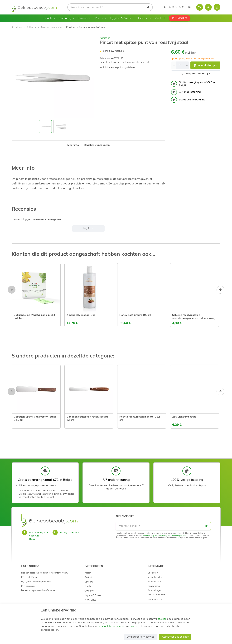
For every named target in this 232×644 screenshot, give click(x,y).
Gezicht (48, 18)
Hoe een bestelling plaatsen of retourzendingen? (45, 573)
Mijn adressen (28, 586)
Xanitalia (105, 38)
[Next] (220, 290)
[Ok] (207, 526)
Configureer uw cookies (140, 637)
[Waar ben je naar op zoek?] (110, 7)
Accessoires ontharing (51, 27)
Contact (160, 18)
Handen (83, 18)
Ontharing (65, 18)
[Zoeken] (148, 7)
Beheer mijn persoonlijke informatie (38, 590)
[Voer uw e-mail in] (163, 526)
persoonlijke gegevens (111, 626)
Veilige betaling (155, 577)
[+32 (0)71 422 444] (174, 7)
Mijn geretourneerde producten (36, 582)
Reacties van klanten (97, 145)
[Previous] (12, 290)
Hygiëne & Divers (121, 18)
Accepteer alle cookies (175, 637)
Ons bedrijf (153, 573)
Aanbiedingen (155, 590)
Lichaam (143, 18)
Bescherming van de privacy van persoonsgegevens (165, 536)
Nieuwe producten (157, 595)
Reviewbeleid (154, 586)
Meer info (73, 145)
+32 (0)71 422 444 (69, 533)
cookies (162, 619)
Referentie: (105, 59)
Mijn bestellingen (29, 577)
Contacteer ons (155, 599)
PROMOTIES (180, 18)
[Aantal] (180, 65)
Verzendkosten (155, 582)
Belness (17, 27)
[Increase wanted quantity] (187, 65)
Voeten (99, 18)
